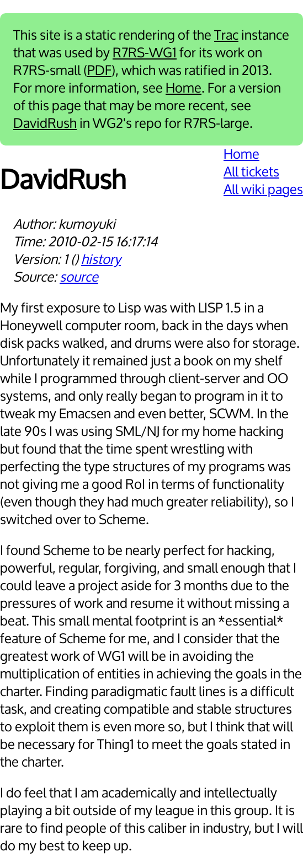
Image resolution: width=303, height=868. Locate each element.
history (101, 260)
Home (184, 88)
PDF (99, 71)
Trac (226, 35)
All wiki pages (263, 190)
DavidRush (45, 123)
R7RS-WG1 (145, 53)
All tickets (251, 172)
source (79, 277)
